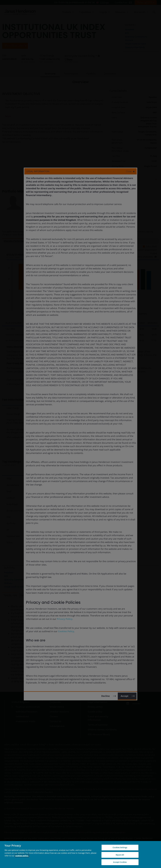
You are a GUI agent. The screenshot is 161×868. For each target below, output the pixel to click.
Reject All (120, 855)
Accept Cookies (120, 862)
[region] (80, 855)
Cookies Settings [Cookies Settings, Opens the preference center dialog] (120, 847)
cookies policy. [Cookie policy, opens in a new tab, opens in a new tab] (22, 856)
